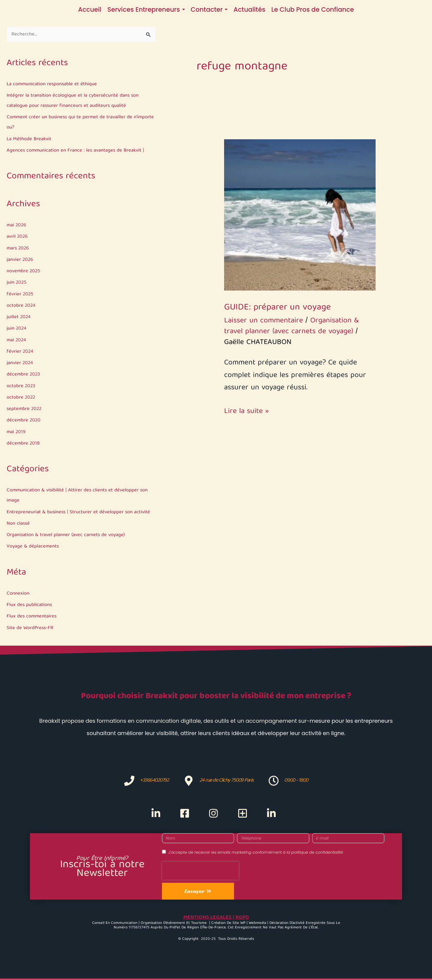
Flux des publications (30, 605)
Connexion (18, 594)
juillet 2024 (19, 317)
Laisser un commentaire (264, 321)
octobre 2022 (21, 398)
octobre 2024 (21, 306)
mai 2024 (17, 340)
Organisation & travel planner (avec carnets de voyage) (67, 535)
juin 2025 (17, 283)
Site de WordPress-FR (31, 628)
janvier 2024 (20, 363)
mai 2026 (17, 226)
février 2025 (20, 294)
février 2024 (20, 352)
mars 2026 (18, 248)
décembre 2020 (24, 421)
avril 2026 (18, 237)
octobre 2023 (21, 386)
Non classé (18, 524)
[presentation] (200, 871)
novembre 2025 (24, 271)
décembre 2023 (24, 375)
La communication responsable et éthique (53, 84)
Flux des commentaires (32, 617)
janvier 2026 (20, 260)
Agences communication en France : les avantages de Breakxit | (76, 151)
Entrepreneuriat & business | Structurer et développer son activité (80, 512)
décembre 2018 (24, 444)
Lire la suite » (246, 412)
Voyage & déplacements (33, 547)
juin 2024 (17, 329)
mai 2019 (16, 432)
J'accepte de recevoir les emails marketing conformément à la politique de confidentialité (256, 853)
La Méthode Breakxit (29, 139)
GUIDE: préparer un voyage (277, 308)
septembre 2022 (25, 409)
